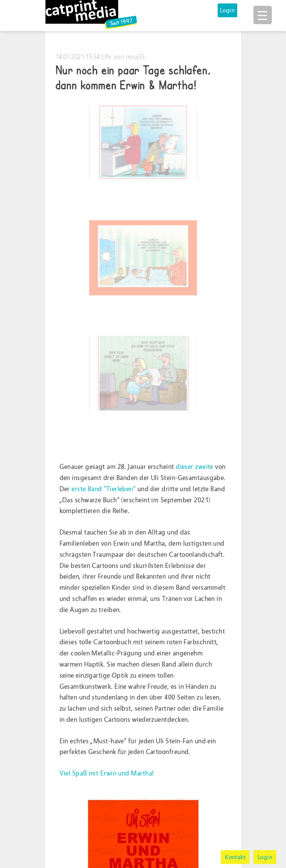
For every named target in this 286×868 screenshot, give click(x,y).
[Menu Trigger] (263, 15)
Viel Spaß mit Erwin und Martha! (107, 773)
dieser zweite (195, 467)
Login (227, 10)
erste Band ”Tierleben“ (103, 489)
